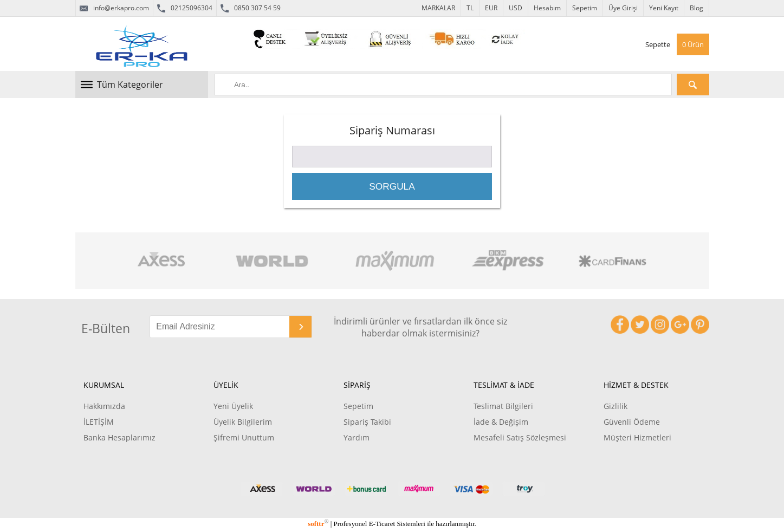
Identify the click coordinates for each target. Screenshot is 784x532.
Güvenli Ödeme (632, 422)
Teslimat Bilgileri (503, 406)
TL (470, 8)
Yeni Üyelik (233, 406)
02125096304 (185, 8)
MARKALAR (438, 8)
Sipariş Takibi (367, 422)
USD (516, 8)
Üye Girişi (623, 8)
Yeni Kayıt (664, 8)
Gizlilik (615, 406)
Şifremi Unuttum (244, 437)
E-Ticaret (382, 524)
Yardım (357, 437)
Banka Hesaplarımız (119, 437)
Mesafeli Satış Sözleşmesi (520, 437)
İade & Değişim (501, 422)
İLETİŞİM (99, 422)
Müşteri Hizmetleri (637, 437)
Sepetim (585, 8)
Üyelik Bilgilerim (243, 422)
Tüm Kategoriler (130, 85)
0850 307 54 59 (251, 8)
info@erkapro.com (114, 8)
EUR (491, 8)
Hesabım (547, 8)
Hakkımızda (104, 406)
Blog (696, 8)
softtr (318, 524)
